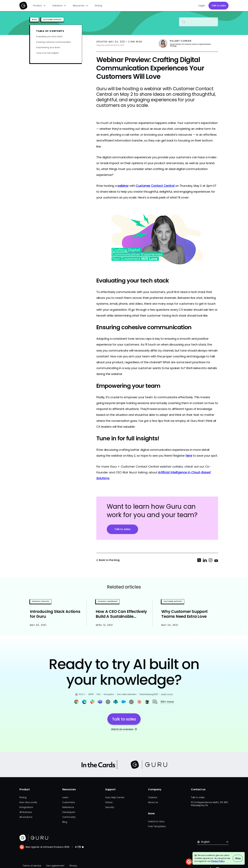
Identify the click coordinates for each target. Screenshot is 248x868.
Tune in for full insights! (47, 53)
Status (109, 802)
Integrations (26, 807)
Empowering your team (48, 48)
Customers (69, 802)
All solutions (26, 817)
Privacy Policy (218, 861)
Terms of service (32, 866)
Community (69, 817)
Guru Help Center (115, 797)
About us (153, 802)
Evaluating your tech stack (49, 37)
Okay (238, 858)
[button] (39, 6)
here (189, 456)
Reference (68, 807)
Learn (65, 797)
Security (110, 807)
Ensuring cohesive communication (53, 42)
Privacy (73, 866)
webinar (123, 186)
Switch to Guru (156, 821)
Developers (69, 812)
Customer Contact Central (155, 186)
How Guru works (28, 802)
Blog (65, 822)
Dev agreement (55, 866)
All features (26, 812)
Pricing (98, 6)
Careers (153, 797)
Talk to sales (219, 6)
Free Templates (157, 826)
